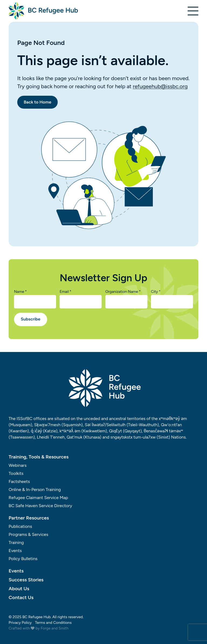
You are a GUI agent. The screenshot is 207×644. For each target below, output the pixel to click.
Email (65, 292)
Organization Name (123, 292)
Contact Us (21, 597)
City (156, 292)
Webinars (18, 465)
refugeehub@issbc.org (160, 86)
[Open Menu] (193, 11)
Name (20, 292)
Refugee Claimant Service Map (38, 498)
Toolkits (16, 473)
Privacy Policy (20, 623)
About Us (19, 589)
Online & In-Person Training (35, 490)
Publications (20, 526)
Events (15, 551)
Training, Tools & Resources (39, 457)
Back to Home (37, 102)
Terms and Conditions (53, 623)
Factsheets (19, 481)
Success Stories (26, 580)
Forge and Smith (55, 628)
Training (16, 542)
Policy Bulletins (23, 559)
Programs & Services (28, 534)
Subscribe (31, 319)
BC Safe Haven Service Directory (40, 506)
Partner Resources (29, 518)
